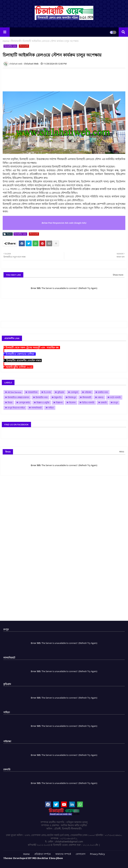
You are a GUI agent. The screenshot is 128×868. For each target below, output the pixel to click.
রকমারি (104, 403)
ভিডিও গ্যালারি (88, 403)
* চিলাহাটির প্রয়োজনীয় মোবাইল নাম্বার (23, 360)
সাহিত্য (51, 408)
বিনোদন (72, 403)
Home (6, 41)
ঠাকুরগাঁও (58, 397)
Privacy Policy (97, 854)
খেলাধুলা (74, 392)
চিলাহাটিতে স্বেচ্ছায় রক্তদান (18, 397)
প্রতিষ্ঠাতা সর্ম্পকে (42, 854)
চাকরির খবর (103, 392)
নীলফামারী (16, 41)
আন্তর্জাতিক (33, 392)
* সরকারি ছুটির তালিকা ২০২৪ (18, 367)
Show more (118, 275)
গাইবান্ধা (88, 392)
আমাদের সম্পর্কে (63, 854)
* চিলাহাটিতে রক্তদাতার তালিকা (20, 354)
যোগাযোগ (80, 854)
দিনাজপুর (72, 397)
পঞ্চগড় (101, 397)
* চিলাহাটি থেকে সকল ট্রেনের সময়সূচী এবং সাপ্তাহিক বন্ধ (32, 348)
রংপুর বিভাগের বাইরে (16, 408)
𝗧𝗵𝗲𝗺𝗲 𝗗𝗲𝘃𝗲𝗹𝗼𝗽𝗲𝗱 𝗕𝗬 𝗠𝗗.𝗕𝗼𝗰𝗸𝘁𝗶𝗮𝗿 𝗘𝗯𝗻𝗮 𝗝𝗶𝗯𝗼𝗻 (33, 858)
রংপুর (116, 403)
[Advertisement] (63, 78)
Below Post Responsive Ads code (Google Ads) (64, 223)
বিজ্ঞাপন (59, 403)
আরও (122, 452)
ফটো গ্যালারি (115, 397)
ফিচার (10, 403)
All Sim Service (14, 392)
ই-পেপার (47, 392)
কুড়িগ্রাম (61, 392)
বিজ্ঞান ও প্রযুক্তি (43, 403)
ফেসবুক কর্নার (24, 403)
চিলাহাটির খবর (10, 46)
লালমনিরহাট (37, 408)
